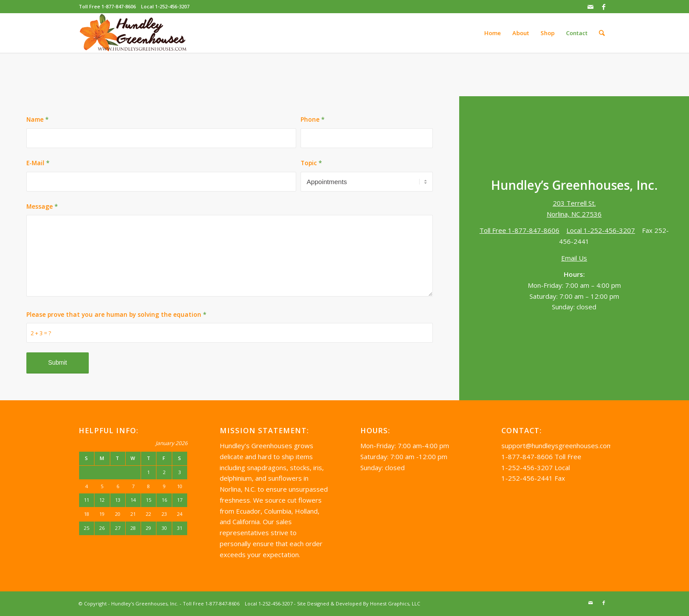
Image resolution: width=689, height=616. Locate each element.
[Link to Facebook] (604, 7)
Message (42, 206)
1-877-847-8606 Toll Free (541, 457)
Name (38, 119)
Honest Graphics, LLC (395, 603)
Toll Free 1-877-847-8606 (107, 6)
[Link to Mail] (590, 7)
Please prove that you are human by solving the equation (116, 314)
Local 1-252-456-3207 (165, 6)
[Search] (602, 33)
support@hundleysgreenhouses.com (557, 446)
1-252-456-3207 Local (536, 467)
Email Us (574, 258)
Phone (313, 119)
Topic (311, 163)
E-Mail (38, 163)
